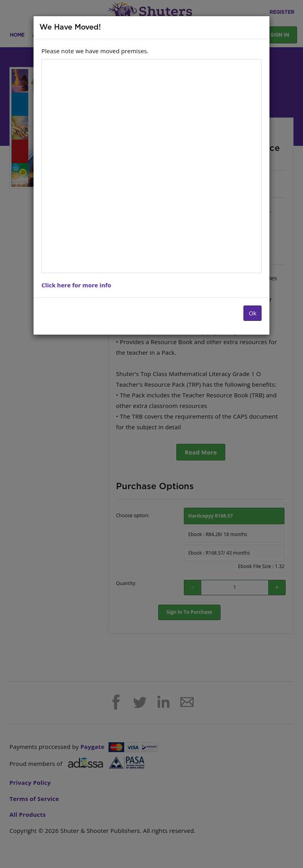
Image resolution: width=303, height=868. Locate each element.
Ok (252, 313)
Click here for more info (76, 285)
